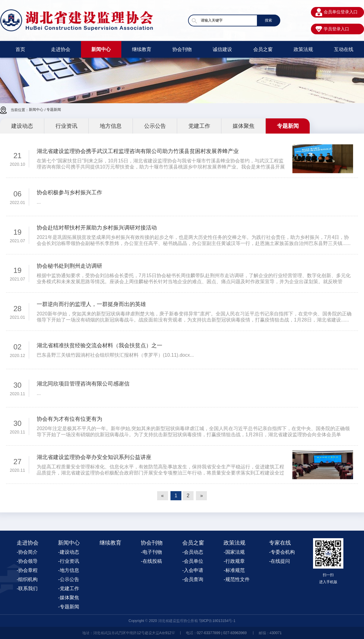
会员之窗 (263, 49)
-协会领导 (27, 561)
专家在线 (280, 543)
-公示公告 (68, 579)
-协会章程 (27, 570)
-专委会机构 (282, 552)
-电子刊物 (151, 552)
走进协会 (61, 49)
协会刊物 (182, 49)
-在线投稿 (151, 561)
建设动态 (22, 126)
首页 (20, 49)
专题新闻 (54, 110)
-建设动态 (68, 552)
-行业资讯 (68, 561)
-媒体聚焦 (68, 598)
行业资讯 (66, 126)
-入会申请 (193, 570)
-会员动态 (193, 552)
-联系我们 (27, 588)
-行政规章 (234, 561)
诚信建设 (222, 49)
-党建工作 (68, 588)
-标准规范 (234, 570)
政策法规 (303, 49)
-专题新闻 (68, 607)
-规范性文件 (236, 579)
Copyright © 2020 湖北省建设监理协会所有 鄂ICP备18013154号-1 (182, 621)
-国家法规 (234, 552)
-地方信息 (68, 570)
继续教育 (142, 49)
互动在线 (344, 49)
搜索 (268, 20)
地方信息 (111, 126)
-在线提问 (280, 561)
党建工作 (199, 126)
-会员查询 (193, 579)
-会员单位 (193, 561)
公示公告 (155, 126)
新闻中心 (101, 49)
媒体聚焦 (244, 126)
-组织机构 (27, 579)
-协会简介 (27, 552)
